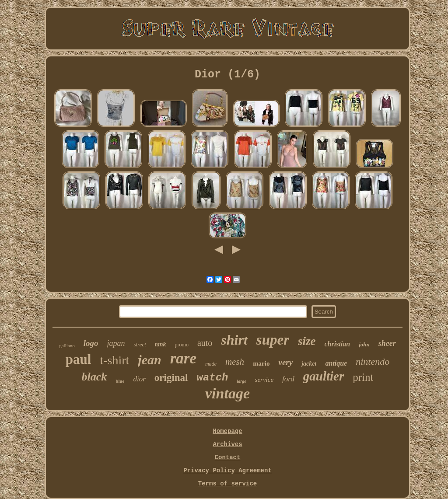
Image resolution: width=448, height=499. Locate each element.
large (241, 381)
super (273, 340)
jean (149, 360)
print (363, 377)
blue (120, 381)
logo (91, 343)
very (285, 362)
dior (139, 379)
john (364, 344)
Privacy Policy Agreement (227, 471)
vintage (227, 393)
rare (183, 358)
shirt (234, 340)
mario (261, 363)
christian (338, 344)
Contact (228, 457)
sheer (387, 343)
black (94, 377)
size (307, 341)
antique (336, 363)
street (140, 344)
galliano (67, 345)
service (264, 380)
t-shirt (114, 360)
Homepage (227, 431)
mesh (235, 362)
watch (212, 378)
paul (79, 359)
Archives (227, 444)
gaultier (324, 376)
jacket (309, 364)
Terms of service (227, 484)
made (211, 364)
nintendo (373, 361)
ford (288, 379)
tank (161, 344)
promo (182, 345)
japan (116, 343)
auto (205, 343)
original (171, 378)
